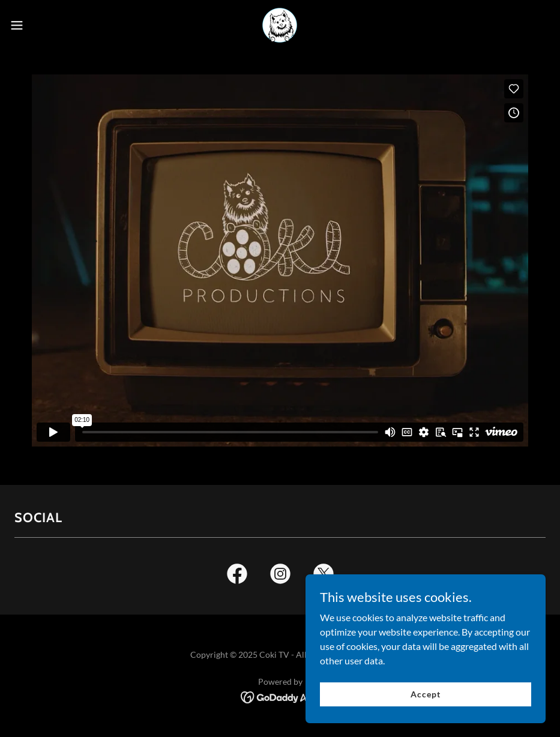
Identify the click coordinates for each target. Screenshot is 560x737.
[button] (46, 25)
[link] (280, 25)
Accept (425, 719)
